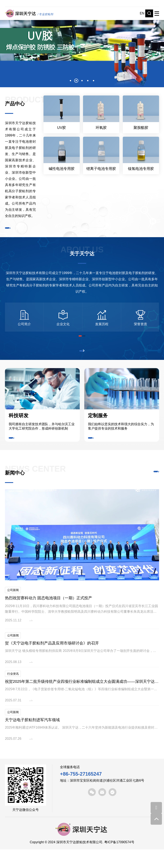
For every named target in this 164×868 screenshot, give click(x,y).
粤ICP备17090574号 (119, 861)
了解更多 (17, 230)
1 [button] (70, 81)
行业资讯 (13, 692)
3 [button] (82, 81)
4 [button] (88, 81)
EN (142, 13)
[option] (82, 50)
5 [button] (94, 81)
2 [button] (76, 81)
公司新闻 (13, 608)
